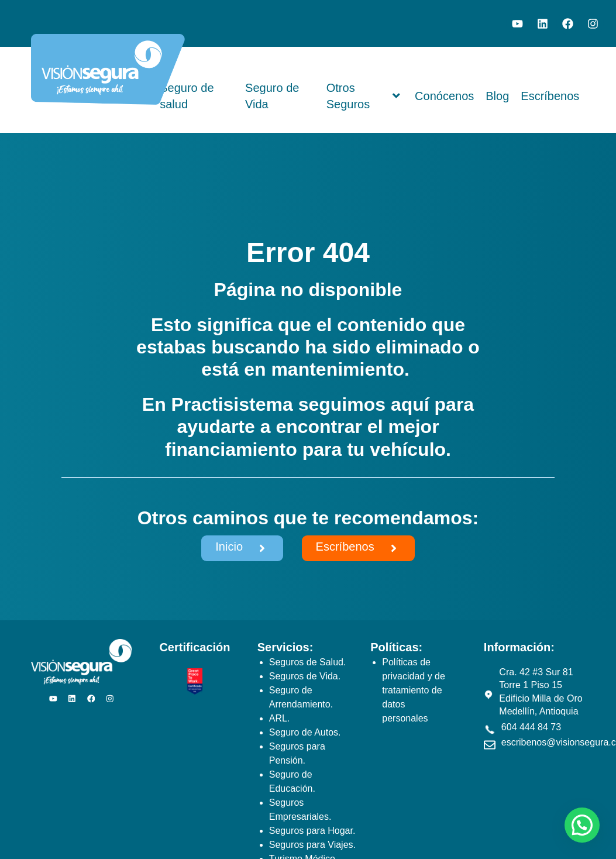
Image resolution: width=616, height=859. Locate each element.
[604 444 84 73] (490, 730)
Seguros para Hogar (311, 831)
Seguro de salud (187, 97)
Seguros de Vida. (305, 676)
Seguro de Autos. (305, 732)
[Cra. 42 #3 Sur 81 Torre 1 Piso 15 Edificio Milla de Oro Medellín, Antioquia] (488, 695)
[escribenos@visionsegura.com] (490, 745)
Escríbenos (550, 96)
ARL (278, 718)
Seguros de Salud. (308, 662)
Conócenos (444, 96)
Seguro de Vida (272, 97)
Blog (497, 96)
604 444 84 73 (531, 727)
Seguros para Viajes (311, 845)
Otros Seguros (363, 97)
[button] (582, 825)
